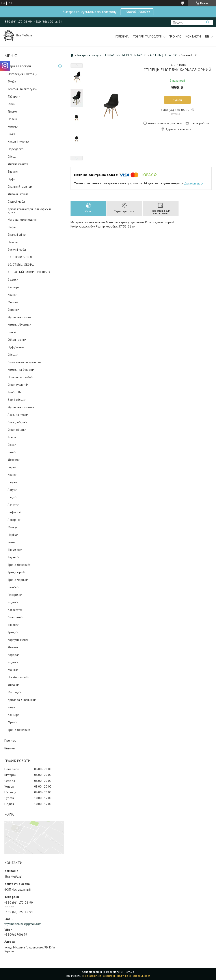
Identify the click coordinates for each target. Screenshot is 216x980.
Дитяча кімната (18, 164)
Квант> (12, 295)
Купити (177, 100)
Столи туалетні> (18, 385)
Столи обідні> (17, 430)
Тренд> (13, 632)
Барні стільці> (17, 400)
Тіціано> (13, 557)
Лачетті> (13, 505)
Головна (122, 36)
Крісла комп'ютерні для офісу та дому (30, 211)
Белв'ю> (13, 587)
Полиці (12, 119)
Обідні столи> (17, 340)
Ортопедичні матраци (22, 74)
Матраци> (14, 692)
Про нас (175, 36)
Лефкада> (15, 512)
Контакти (193, 36)
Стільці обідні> (17, 422)
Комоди (13, 126)
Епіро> (12, 467)
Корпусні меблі (18, 640)
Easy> (11, 707)
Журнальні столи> (20, 317)
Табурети (14, 96)
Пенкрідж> (15, 595)
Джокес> (14, 460)
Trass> (12, 437)
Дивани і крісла (18, 194)
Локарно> (14, 520)
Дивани (13, 647)
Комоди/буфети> (19, 325)
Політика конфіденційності (134, 976)
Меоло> (13, 302)
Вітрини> (13, 310)
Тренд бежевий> (19, 565)
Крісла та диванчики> (22, 700)
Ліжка (11, 134)
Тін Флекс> (15, 550)
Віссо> (12, 445)
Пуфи (11, 179)
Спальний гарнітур (20, 186)
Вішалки (13, 171)
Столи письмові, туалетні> (25, 362)
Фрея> (12, 722)
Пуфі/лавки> (16, 347)
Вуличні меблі (17, 250)
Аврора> (14, 655)
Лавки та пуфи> (18, 415)
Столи (11, 104)
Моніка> (13, 670)
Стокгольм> (15, 617)
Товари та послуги (148, 36)
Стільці (12, 156)
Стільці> (13, 355)
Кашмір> (14, 287)
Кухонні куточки (18, 141)
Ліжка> (12, 332)
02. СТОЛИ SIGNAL (20, 257)
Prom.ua (129, 972)
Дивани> (14, 685)
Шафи (12, 227)
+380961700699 (137, 12)
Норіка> (13, 535)
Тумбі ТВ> (15, 392)
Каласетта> (15, 610)
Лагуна (12, 482)
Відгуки (10, 748)
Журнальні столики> (21, 407)
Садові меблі (17, 201)
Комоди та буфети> (21, 370)
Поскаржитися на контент (99, 976)
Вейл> (12, 452)
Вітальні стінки (17, 235)
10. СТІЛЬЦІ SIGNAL (21, 265)
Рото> (12, 542)
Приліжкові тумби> (20, 377)
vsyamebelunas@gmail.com (23, 924)
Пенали (13, 242)
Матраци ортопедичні (22, 220)
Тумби (12, 81)
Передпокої (16, 149)
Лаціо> (12, 497)
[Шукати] (208, 22)
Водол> (13, 280)
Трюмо (12, 111)
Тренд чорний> (18, 580)
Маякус (13, 527)
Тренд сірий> (17, 572)
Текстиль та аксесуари (22, 89)
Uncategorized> (18, 677)
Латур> (12, 490)
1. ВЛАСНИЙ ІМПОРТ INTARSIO (29, 272)
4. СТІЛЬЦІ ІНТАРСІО (164, 55)
